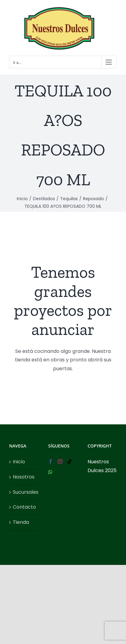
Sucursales (24, 492)
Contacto (24, 507)
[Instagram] (60, 461)
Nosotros (24, 477)
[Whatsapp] (50, 472)
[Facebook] (51, 461)
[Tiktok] (70, 461)
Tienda (21, 522)
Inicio (19, 462)
